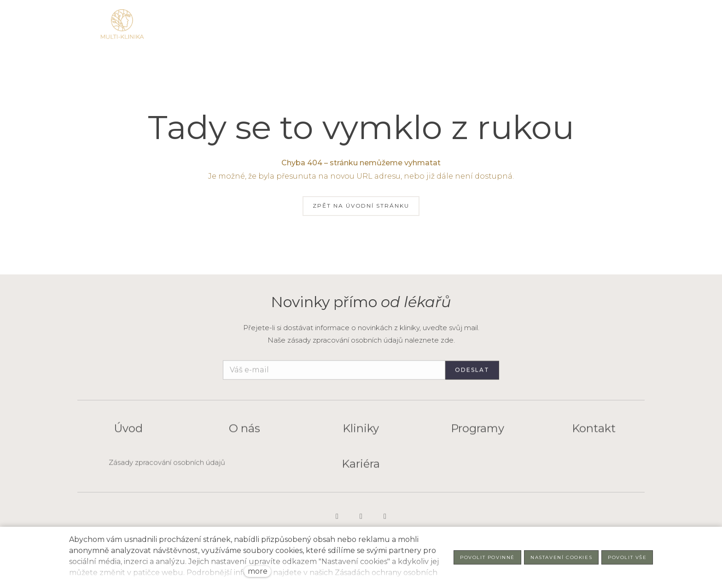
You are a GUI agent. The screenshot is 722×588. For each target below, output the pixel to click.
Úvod (128, 434)
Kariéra (361, 469)
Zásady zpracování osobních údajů (167, 467)
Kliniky (361, 434)
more (258, 571)
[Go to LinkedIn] (361, 521)
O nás (245, 434)
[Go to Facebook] (385, 521)
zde (447, 340)
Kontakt (594, 434)
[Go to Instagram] (337, 521)
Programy (477, 434)
